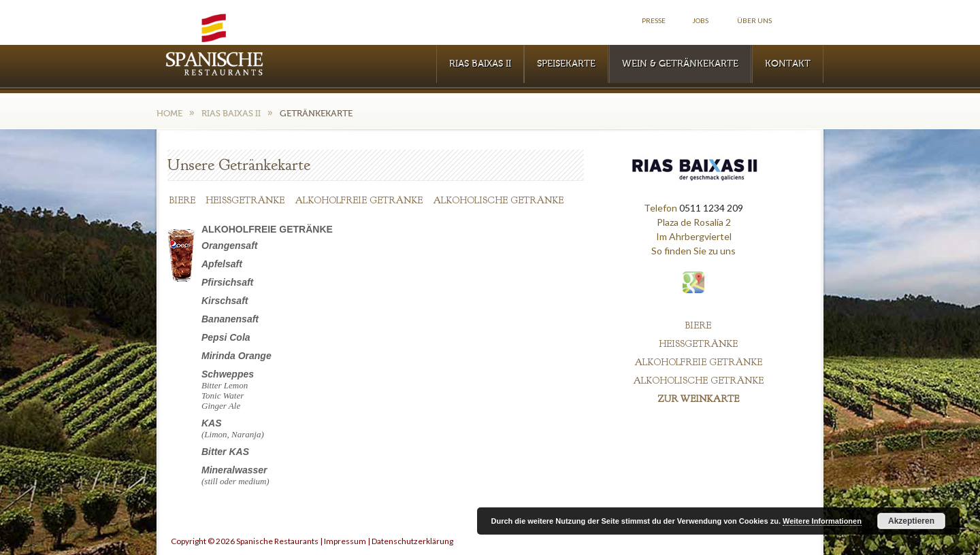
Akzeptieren (911, 521)
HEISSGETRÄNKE (245, 200)
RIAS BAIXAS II (480, 64)
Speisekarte (566, 64)
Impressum (345, 541)
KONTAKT (788, 64)
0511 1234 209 (711, 208)
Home (169, 113)
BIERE (182, 200)
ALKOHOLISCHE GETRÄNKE (498, 200)
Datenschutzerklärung (412, 541)
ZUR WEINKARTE (698, 399)
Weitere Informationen (822, 521)
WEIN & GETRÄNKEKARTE (680, 64)
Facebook (808, 21)
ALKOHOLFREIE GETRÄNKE (359, 200)
